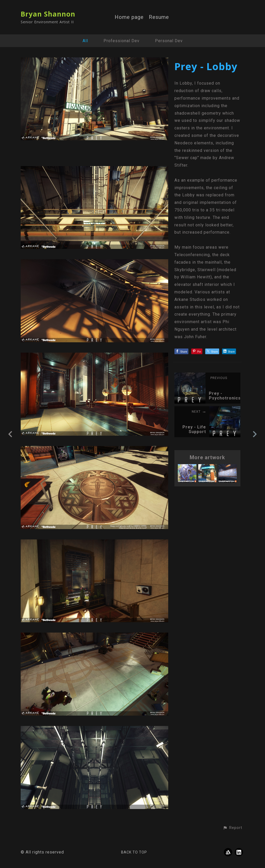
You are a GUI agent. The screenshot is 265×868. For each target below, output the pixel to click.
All (85, 41)
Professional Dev (122, 41)
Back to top (134, 852)
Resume (159, 17)
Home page (129, 17)
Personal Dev (169, 41)
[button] (233, 828)
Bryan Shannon (48, 14)
